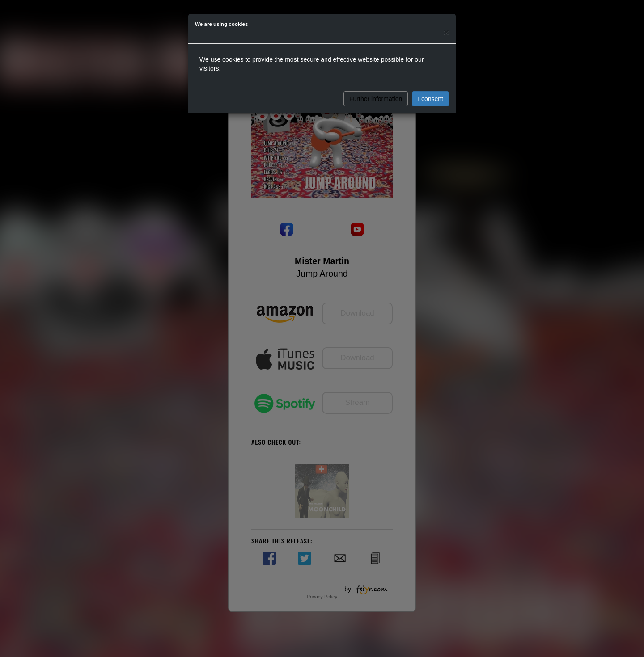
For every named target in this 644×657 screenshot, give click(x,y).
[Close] (446, 32)
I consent (430, 99)
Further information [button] (376, 99)
